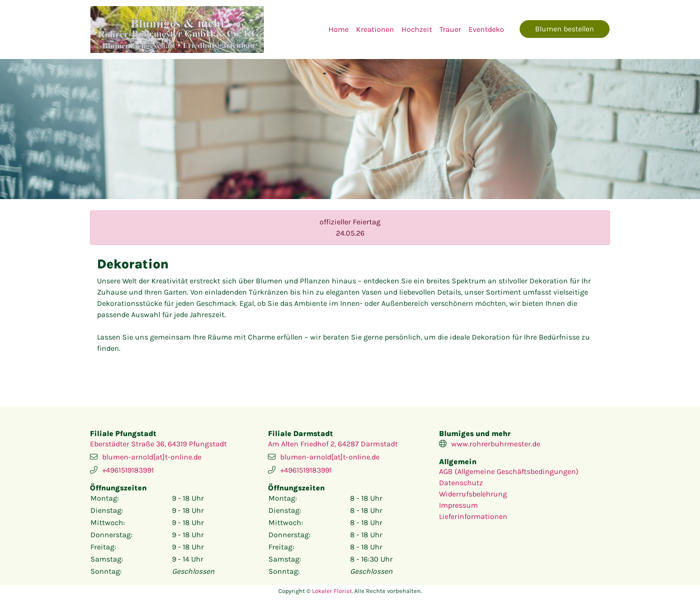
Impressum (458, 505)
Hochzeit (417, 29)
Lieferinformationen (473, 516)
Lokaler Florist (332, 591)
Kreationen (375, 29)
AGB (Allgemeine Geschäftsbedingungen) (509, 471)
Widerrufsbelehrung (473, 494)
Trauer (450, 29)
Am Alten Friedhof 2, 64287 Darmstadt (333, 444)
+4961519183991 (128, 470)
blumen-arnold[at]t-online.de (152, 457)
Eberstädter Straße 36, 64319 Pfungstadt (158, 444)
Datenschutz (461, 483)
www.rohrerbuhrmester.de (496, 444)
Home (339, 29)
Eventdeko (486, 29)
